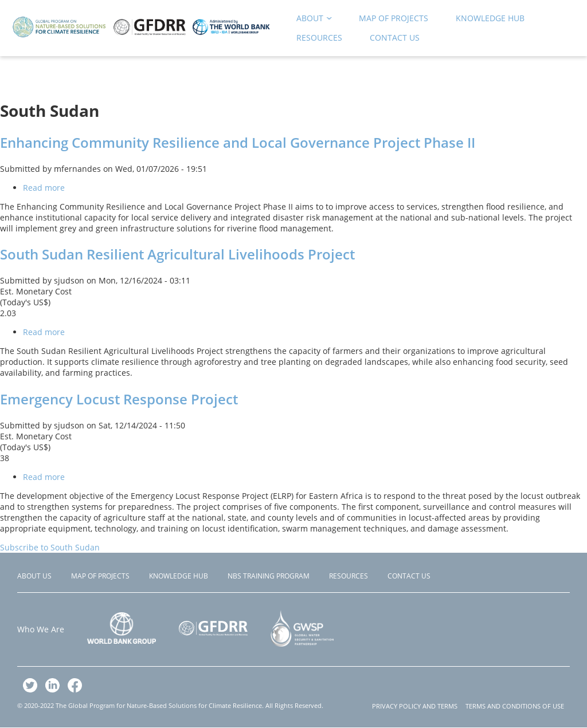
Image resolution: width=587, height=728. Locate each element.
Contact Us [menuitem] (395, 38)
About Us (34, 576)
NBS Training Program (269, 576)
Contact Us (409, 576)
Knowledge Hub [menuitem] (490, 18)
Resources (349, 576)
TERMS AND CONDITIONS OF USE (515, 706)
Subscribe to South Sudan (50, 547)
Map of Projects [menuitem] (394, 18)
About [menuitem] (310, 20)
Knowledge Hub (179, 576)
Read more (44, 188)
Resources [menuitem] (319, 38)
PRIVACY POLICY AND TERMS (415, 706)
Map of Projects (100, 576)
